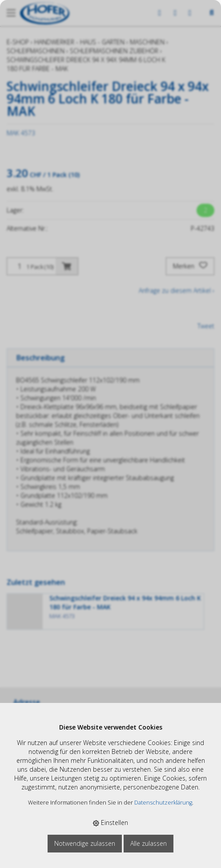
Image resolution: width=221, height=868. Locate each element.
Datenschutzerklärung (163, 803)
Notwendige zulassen (85, 843)
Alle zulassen (149, 843)
